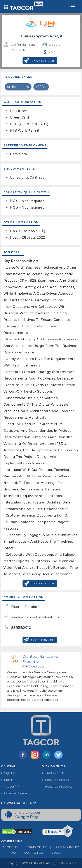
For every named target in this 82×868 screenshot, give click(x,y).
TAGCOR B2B (53, 773)
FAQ (8, 853)
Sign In (7, 780)
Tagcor (10, 786)
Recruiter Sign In (14, 793)
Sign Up (8, 773)
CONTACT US (29, 853)
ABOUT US (9, 847)
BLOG (51, 853)
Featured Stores (55, 780)
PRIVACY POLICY (64, 847)
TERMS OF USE (33, 847)
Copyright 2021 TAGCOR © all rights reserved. (41, 863)
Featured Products (57, 786)
